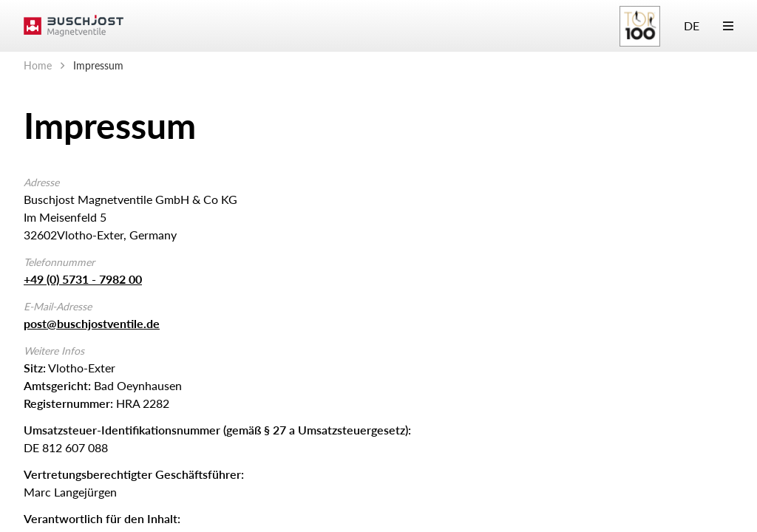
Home (38, 65)
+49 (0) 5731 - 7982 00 (83, 279)
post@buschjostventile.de (92, 323)
